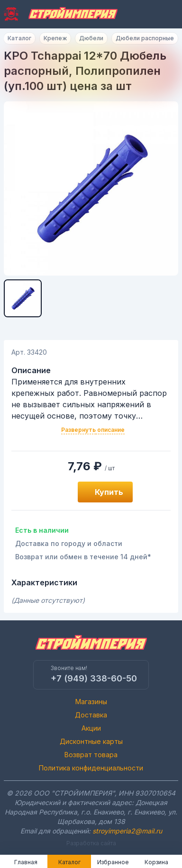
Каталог (19, 38)
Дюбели (91, 38)
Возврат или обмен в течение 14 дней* (83, 557)
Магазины (91, 702)
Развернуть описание (93, 430)
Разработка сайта (91, 843)
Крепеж (55, 38)
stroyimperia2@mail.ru (127, 831)
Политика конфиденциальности (91, 768)
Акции (91, 728)
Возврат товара (91, 755)
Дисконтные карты (91, 741)
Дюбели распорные (145, 38)
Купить (109, 492)
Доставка (91, 715)
